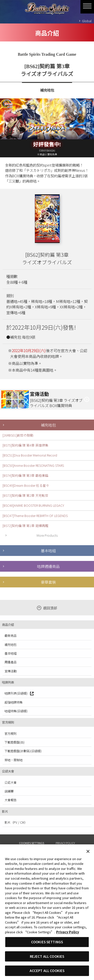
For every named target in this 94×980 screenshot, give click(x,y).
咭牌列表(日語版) (19, 693)
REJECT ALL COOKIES (47, 956)
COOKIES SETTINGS (32, 843)
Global (87, 21)
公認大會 (11, 782)
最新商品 (11, 636)
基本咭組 (48, 550)
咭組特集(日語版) (16, 711)
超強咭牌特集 (14, 702)
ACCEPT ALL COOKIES (47, 971)
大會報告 (11, 800)
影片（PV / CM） (16, 822)
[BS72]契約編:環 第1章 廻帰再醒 (25, 526)
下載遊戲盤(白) (15, 742)
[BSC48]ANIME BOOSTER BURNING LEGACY (33, 505)
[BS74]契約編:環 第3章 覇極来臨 (25, 475)
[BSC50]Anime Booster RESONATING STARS (33, 465)
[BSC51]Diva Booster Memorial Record (30, 455)
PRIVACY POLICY (65, 843)
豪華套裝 (48, 582)
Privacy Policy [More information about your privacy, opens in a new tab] (68, 932)
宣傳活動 (11, 671)
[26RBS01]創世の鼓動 (18, 435)
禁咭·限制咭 (14, 760)
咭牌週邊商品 (48, 566)
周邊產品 (11, 662)
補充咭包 (48, 425)
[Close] (88, 851)
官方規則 (11, 734)
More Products (47, 535)
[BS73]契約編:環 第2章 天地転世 (25, 495)
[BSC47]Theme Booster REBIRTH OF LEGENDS (35, 516)
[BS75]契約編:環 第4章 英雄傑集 (25, 445)
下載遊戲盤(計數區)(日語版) (23, 751)
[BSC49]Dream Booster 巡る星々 (26, 485)
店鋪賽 (9, 791)
